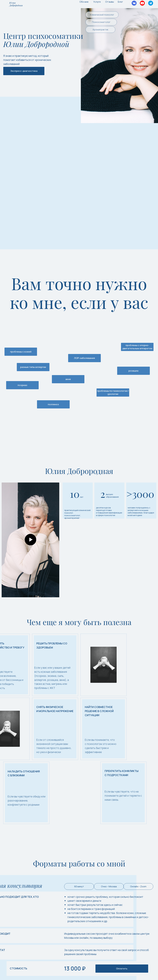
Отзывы (110, 2)
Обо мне (84, 2)
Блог (120, 2)
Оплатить (122, 968)
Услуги (97, 2)
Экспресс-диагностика (24, 71)
